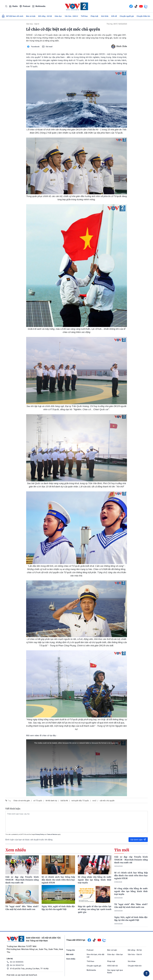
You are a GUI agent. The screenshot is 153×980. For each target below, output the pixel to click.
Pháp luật (94, 16)
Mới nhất (70, 954)
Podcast (25, 6)
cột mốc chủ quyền (107, 801)
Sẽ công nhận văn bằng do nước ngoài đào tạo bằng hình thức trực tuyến (131, 891)
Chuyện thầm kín (143, 16)
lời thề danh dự (51, 801)
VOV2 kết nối (112, 966)
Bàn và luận (31, 16)
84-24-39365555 (17, 962)
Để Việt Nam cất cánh (15, 16)
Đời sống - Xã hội (45, 16)
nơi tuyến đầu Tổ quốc (80, 801)
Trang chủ (70, 950)
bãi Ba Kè (64, 801)
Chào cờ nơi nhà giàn (22, 801)
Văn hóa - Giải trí (71, 16)
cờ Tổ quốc (38, 801)
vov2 (94, 801)
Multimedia (39, 6)
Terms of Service (52, 834)
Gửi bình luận (138, 840)
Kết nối (114, 16)
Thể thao (84, 16)
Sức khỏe (105, 16)
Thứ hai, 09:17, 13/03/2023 (117, 24)
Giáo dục (58, 16)
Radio (13, 6)
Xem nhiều (71, 959)
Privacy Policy (40, 834)
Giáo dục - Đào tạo (115, 954)
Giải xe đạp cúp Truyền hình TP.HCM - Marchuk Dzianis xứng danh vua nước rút (131, 860)
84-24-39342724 (17, 965)
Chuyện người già (127, 16)
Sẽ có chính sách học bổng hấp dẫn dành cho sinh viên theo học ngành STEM (131, 875)
